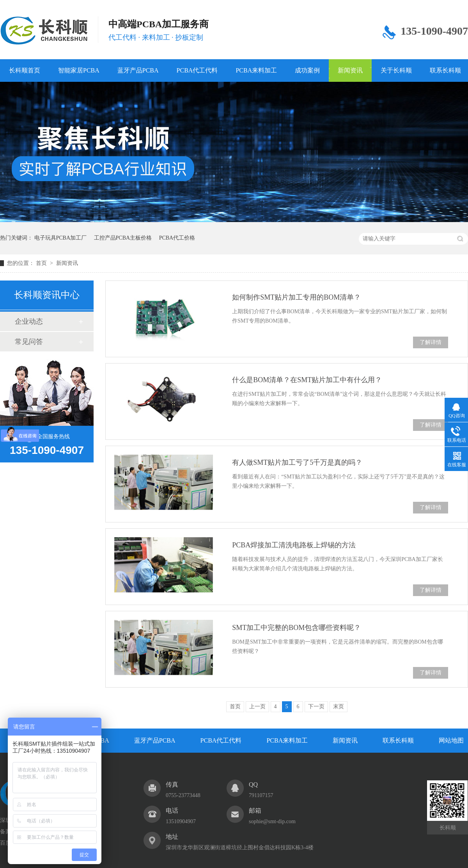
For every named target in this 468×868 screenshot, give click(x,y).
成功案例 (307, 70)
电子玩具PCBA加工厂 (61, 238)
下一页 (316, 707)
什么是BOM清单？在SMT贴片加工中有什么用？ (307, 380)
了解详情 (431, 342)
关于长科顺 (396, 70)
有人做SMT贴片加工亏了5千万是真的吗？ (297, 462)
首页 (42, 263)
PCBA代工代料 (197, 70)
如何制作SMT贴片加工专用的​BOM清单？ (296, 297)
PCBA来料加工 (256, 70)
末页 (339, 707)
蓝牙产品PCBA (138, 70)
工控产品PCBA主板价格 (123, 238)
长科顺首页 (25, 70)
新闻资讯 (350, 70)
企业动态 (29, 321)
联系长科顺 (398, 740)
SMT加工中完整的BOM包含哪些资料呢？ (296, 628)
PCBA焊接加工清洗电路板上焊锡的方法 (294, 545)
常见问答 (29, 342)
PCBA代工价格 (177, 238)
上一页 (257, 707)
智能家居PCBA (79, 70)
